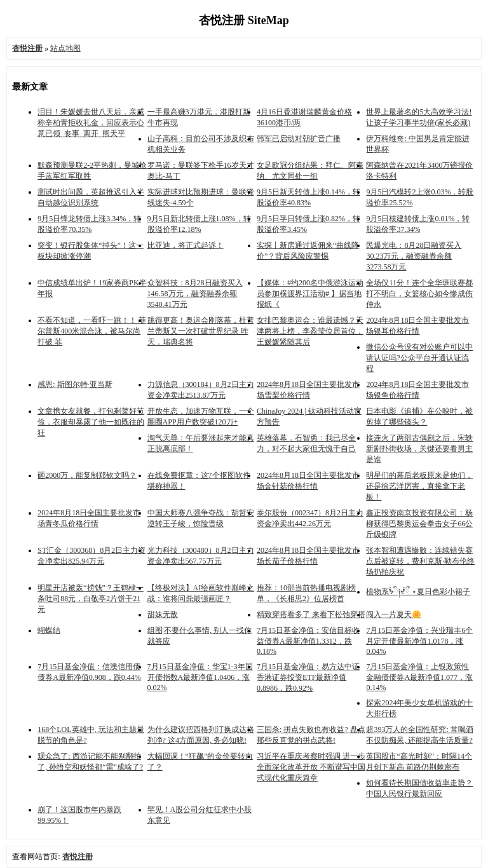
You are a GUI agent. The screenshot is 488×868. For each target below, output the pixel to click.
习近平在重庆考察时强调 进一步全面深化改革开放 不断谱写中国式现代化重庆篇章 (311, 767)
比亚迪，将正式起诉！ (186, 245)
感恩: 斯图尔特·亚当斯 (75, 384)
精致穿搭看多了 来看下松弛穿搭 (311, 614)
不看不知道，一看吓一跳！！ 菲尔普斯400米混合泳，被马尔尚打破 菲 (92, 331)
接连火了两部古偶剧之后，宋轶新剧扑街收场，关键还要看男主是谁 (419, 449)
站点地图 (65, 48)
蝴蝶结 (49, 630)
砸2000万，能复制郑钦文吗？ (87, 475)
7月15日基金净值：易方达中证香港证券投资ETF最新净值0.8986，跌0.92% (308, 677)
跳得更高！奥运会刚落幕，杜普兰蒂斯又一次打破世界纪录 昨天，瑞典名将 (201, 331)
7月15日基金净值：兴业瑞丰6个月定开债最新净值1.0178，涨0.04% (419, 641)
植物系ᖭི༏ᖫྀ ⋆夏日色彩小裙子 (418, 592)
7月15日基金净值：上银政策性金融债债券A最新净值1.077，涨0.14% (419, 677)
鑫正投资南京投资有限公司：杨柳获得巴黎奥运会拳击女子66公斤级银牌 (419, 524)
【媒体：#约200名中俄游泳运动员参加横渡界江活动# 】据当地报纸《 (310, 294)
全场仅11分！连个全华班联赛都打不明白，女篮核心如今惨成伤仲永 (419, 294)
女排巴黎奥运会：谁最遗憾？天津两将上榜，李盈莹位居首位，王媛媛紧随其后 (310, 331)
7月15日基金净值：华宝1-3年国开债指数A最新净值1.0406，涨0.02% (200, 677)
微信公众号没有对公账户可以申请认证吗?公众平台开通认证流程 (419, 358)
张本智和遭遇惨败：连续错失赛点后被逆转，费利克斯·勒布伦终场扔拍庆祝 (420, 561)
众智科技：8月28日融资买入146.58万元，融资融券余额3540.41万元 (195, 294)
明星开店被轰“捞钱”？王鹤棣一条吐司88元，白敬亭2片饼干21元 (91, 599)
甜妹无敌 (163, 614)
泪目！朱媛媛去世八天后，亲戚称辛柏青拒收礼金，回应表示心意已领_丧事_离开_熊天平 (91, 123)
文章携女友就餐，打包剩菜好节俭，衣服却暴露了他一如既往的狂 (91, 422)
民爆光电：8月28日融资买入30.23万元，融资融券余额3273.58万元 (414, 256)
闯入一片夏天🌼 (394, 614)
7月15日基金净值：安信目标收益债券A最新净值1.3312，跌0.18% (308, 641)
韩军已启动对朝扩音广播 (299, 139)
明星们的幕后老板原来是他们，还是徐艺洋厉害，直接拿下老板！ (419, 486)
